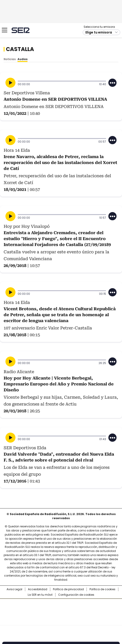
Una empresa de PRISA (61, 609)
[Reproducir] (10, 83)
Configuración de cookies (76, 595)
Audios (22, 59)
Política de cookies (102, 589)
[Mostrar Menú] (5, 30)
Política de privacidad (68, 589)
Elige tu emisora (99, 32)
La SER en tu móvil (40, 595)
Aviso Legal (14, 589)
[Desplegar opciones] (112, 83)
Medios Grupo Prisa (61, 620)
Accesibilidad (38, 589)
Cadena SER (21, 30)
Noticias (10, 59)
